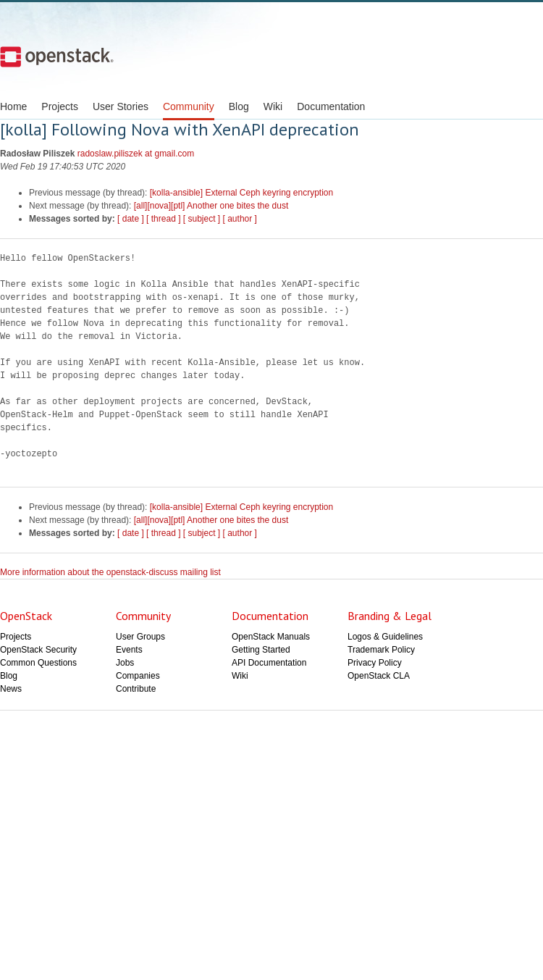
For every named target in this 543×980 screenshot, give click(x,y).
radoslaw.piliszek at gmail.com (136, 154)
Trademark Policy (381, 650)
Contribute (136, 689)
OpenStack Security (38, 650)
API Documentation (269, 663)
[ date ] (131, 219)
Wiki (273, 106)
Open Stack (57, 56)
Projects (60, 106)
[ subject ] (202, 219)
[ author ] (240, 219)
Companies (138, 676)
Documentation (331, 106)
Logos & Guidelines (385, 637)
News (11, 689)
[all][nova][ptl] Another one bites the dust (211, 206)
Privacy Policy (375, 663)
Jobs (125, 663)
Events (129, 650)
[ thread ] (163, 219)
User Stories (121, 106)
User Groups (140, 637)
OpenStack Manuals (271, 637)
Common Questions (38, 663)
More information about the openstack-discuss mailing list (110, 572)
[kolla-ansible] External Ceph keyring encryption (241, 193)
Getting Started (261, 650)
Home (13, 106)
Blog (239, 106)
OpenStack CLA (379, 676)
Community (189, 106)
